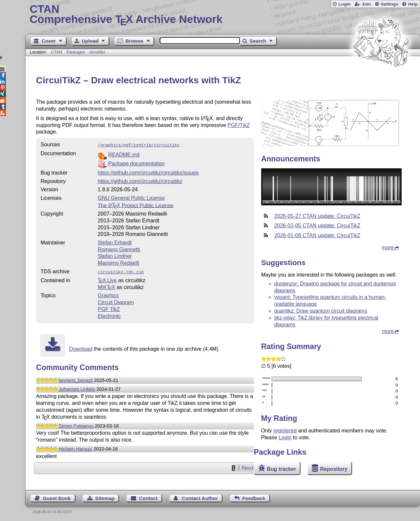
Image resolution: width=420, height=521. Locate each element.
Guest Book (57, 497)
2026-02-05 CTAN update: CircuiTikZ (317, 226)
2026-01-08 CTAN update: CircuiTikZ (317, 235)
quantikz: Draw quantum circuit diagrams (321, 311)
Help (413, 4)
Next (248, 467)
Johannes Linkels (77, 388)
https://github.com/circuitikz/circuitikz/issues (148, 172)
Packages (76, 52)
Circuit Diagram (116, 301)
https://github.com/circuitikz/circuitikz (140, 181)
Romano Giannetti (119, 249)
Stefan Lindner (115, 255)
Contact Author (200, 497)
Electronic (109, 315)
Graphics (108, 294)
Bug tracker (281, 469)
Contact (148, 497)
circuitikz (97, 52)
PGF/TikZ (239, 125)
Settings (389, 4)
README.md (124, 154)
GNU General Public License (131, 197)
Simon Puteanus (76, 425)
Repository (334, 469)
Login (344, 4)
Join (366, 4)
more (388, 248)
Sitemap (105, 497)
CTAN (57, 52)
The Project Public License (136, 205)
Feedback (254, 497)
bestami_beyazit (76, 379)
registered (285, 431)
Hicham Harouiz (75, 448)
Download (81, 348)
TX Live (107, 279)
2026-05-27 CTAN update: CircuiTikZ (317, 216)
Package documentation (136, 163)
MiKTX (106, 286)
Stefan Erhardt (115, 242)
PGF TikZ (109, 308)
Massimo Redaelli (118, 262)
